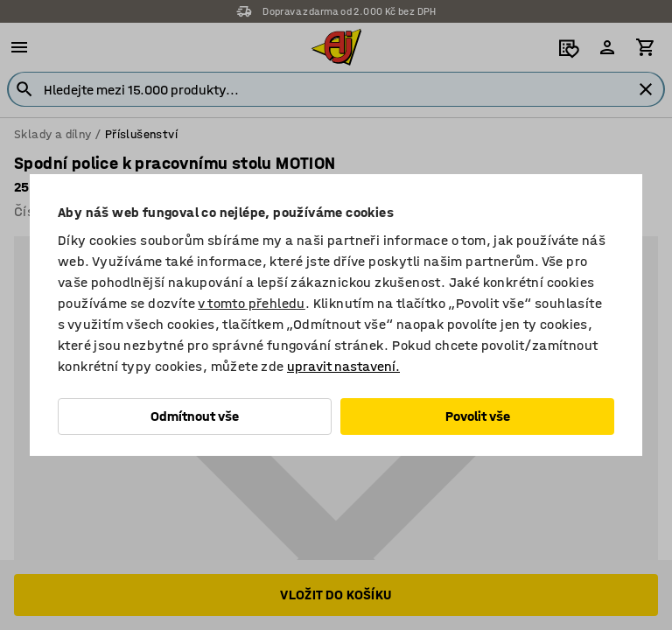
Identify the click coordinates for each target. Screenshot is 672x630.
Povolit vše (478, 416)
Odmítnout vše (195, 416)
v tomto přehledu (251, 303)
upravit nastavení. (343, 366)
